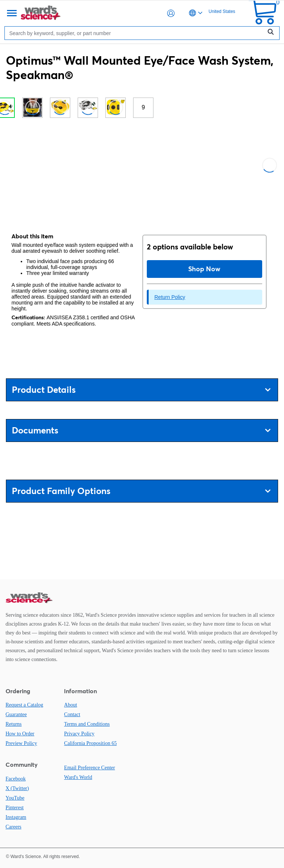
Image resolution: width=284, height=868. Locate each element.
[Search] (135, 33)
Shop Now (204, 269)
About (70, 705)
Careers (13, 827)
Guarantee (16, 714)
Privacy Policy (79, 734)
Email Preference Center (89, 768)
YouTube (15, 798)
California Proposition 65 (90, 743)
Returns (14, 724)
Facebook (16, 779)
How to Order (20, 734)
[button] (171, 13)
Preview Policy (21, 743)
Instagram (16, 817)
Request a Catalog (24, 705)
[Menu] (11, 13)
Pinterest (15, 808)
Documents (141, 430)
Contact (72, 714)
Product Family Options (141, 491)
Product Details (141, 390)
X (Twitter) (17, 788)
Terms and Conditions (87, 724)
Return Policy (170, 297)
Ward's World (78, 777)
